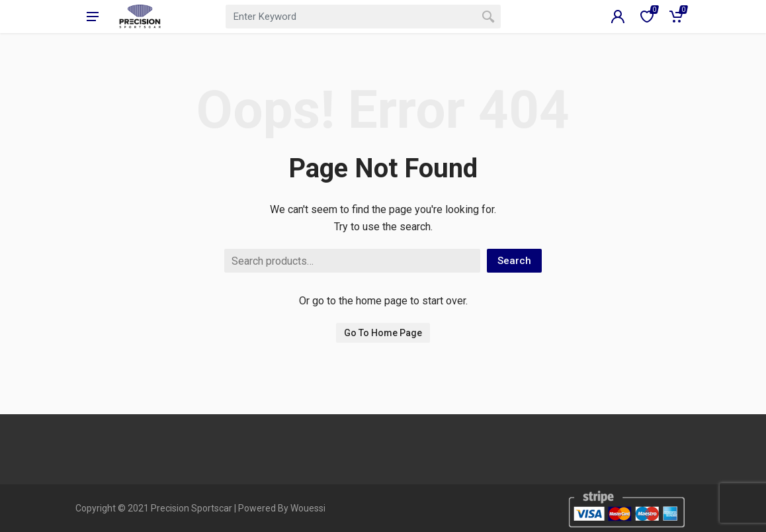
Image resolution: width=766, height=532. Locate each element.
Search (514, 261)
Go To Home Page (383, 333)
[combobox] (363, 17)
